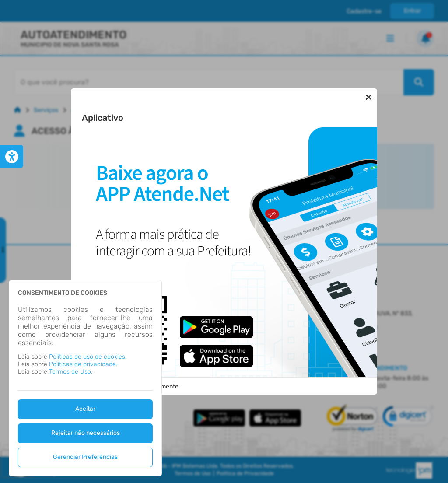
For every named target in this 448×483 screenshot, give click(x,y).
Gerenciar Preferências (85, 457)
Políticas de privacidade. (83, 364)
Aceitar (85, 409)
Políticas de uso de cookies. (88, 357)
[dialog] (85, 378)
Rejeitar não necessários (86, 433)
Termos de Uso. (71, 372)
